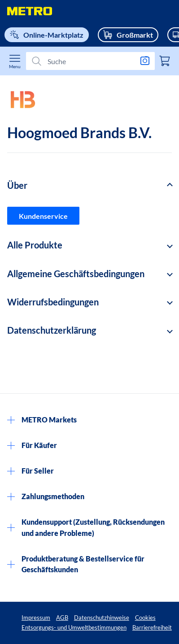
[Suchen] (87, 61)
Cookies (145, 618)
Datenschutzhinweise (102, 618)
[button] (89, 185)
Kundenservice (43, 216)
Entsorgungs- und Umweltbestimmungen (74, 627)
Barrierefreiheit (152, 627)
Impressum (36, 618)
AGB (62, 618)
